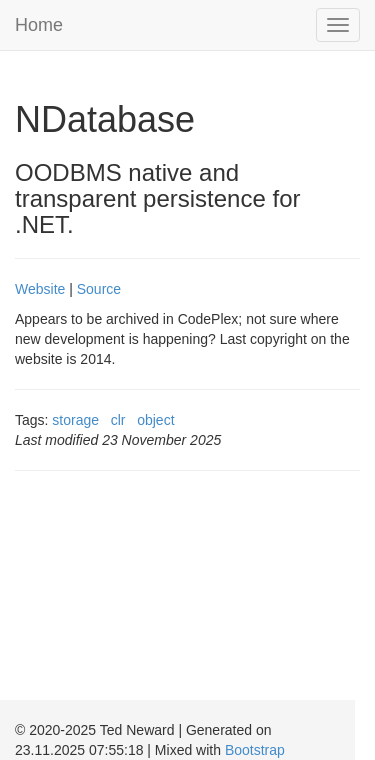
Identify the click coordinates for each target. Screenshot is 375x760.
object (155, 420)
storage (75, 420)
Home (39, 25)
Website (40, 289)
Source (99, 289)
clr (118, 420)
